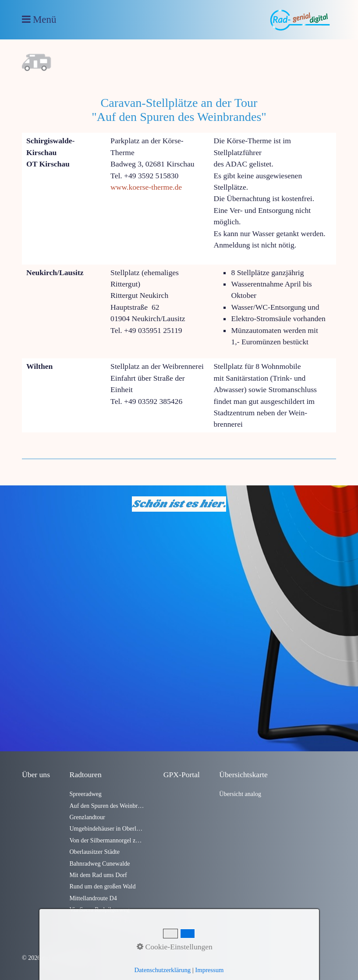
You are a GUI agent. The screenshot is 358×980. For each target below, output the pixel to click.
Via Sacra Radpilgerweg (99, 909)
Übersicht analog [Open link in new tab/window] (240, 794)
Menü (44, 19)
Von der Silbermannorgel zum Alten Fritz (106, 840)
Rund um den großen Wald (102, 886)
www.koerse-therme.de (146, 187)
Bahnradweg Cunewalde (99, 863)
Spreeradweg (85, 794)
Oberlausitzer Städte (94, 852)
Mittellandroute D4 (93, 898)
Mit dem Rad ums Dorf (98, 875)
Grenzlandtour (87, 817)
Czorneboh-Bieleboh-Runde (104, 921)
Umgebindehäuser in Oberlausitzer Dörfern (106, 828)
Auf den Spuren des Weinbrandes (106, 806)
